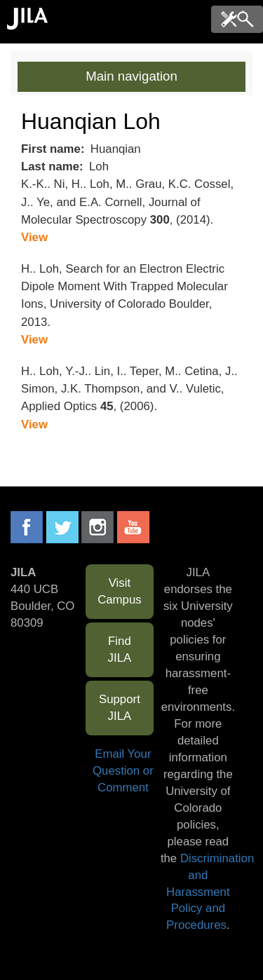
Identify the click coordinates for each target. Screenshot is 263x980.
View (34, 237)
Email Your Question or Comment (123, 771)
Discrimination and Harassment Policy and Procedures (210, 892)
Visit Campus (120, 591)
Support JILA (120, 708)
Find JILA (120, 649)
